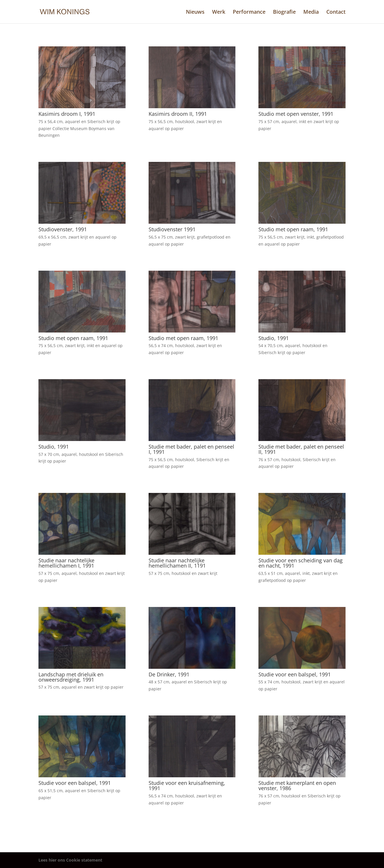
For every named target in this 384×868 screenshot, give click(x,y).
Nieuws (195, 12)
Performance (249, 12)
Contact (336, 12)
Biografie (284, 12)
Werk (219, 12)
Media (311, 12)
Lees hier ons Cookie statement (70, 860)
